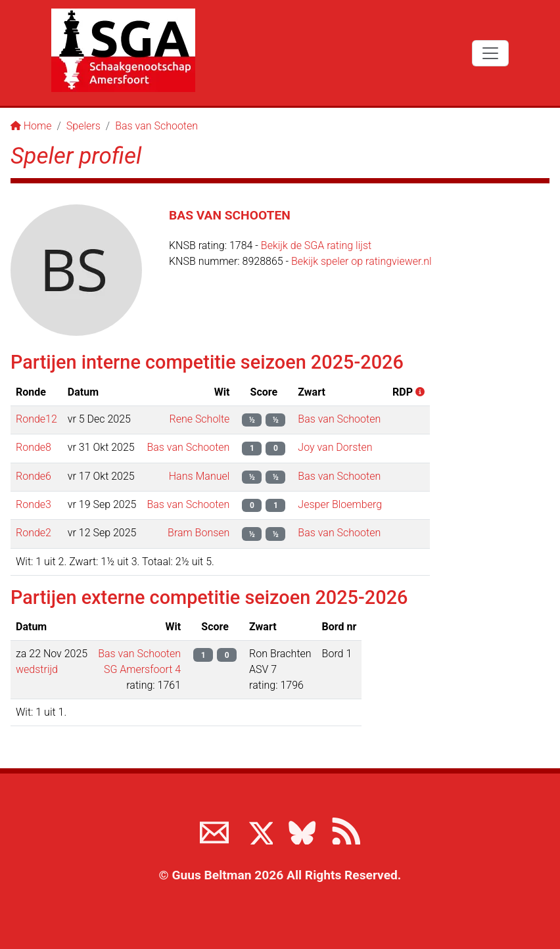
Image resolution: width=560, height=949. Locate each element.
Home (31, 126)
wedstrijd (37, 669)
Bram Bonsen (198, 533)
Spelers (83, 126)
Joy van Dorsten (335, 447)
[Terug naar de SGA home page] (123, 50)
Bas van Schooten (156, 126)
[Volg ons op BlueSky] (302, 830)
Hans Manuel (199, 476)
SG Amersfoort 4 (142, 669)
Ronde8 (34, 447)
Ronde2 (34, 533)
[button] (419, 392)
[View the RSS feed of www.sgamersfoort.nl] (346, 830)
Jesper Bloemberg (340, 504)
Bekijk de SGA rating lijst (316, 245)
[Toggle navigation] (490, 53)
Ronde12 (36, 419)
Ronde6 (34, 476)
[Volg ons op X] (258, 830)
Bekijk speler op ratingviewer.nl (362, 261)
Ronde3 (34, 504)
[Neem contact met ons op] (214, 830)
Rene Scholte (199, 419)
